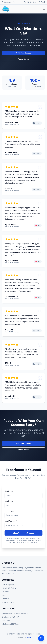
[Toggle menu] (44, 9)
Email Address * (11, 521)
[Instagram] (44, 2)
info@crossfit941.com (11, 624)
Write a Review (24, 59)
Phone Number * (11, 511)
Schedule (6, 599)
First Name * (9, 491)
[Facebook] (39, 2)
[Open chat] (41, 638)
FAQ (4, 595)
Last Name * (9, 501)
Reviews (5, 592)
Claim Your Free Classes (23, 533)
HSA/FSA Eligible (9, 588)
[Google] (42, 2)
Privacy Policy (8, 602)
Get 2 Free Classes (24, 53)
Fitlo (29, 637)
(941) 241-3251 (8, 620)
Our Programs (8, 585)
